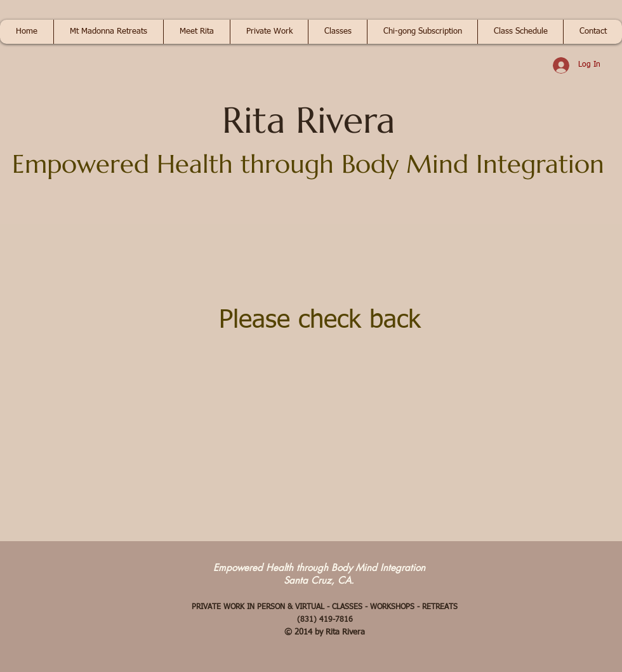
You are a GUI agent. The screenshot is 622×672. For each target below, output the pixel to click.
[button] (108, 32)
